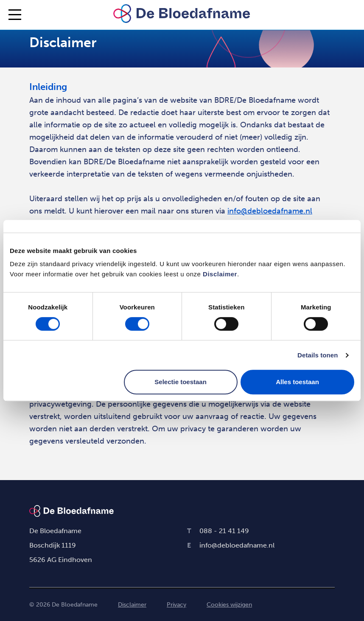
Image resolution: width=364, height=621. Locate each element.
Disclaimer (220, 274)
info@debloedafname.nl (270, 211)
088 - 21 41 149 (218, 531)
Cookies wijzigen (229, 605)
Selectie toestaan (181, 382)
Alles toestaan (297, 382)
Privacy (176, 605)
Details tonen (318, 355)
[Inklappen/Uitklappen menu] (15, 15)
